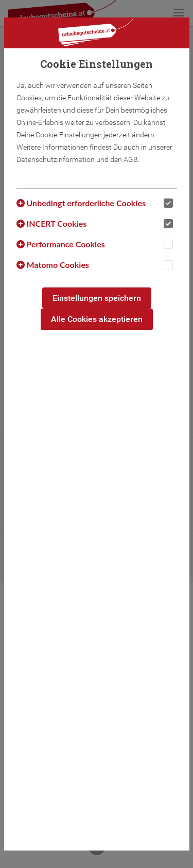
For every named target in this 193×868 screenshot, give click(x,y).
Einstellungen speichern (97, 298)
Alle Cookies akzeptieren (97, 319)
